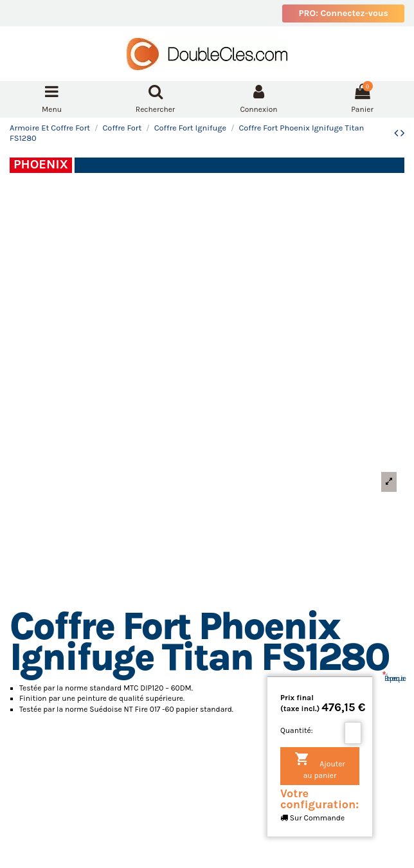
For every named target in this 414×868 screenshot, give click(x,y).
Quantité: (296, 730)
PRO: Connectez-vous (343, 13)
